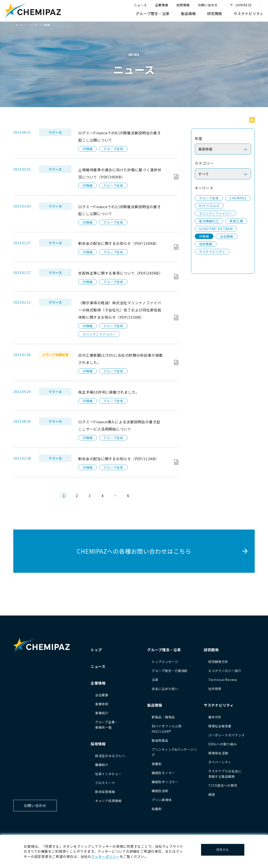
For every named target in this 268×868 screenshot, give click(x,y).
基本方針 (215, 717)
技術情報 (206, 244)
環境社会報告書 (220, 726)
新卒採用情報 (105, 792)
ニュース (140, 5)
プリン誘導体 (162, 800)
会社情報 (227, 236)
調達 (212, 794)
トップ (96, 650)
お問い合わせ (208, 5)
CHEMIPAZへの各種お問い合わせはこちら (134, 551)
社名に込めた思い (165, 689)
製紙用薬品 (160, 740)
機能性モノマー (163, 773)
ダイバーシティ (220, 762)
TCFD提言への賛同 (223, 785)
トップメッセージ (165, 662)
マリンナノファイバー (99, 334)
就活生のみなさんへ (110, 756)
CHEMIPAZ (238, 198)
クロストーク (105, 783)
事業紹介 (102, 713)
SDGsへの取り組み (223, 744)
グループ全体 (113, 149)
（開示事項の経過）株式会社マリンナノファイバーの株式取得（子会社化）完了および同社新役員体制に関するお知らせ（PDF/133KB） (120, 310)
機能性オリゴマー (165, 782)
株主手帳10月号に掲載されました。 (109, 392)
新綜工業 (236, 221)
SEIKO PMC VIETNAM (216, 229)
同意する (223, 850)
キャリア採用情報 (108, 801)
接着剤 (157, 764)
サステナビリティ (249, 14)
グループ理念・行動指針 (170, 671)
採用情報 (183, 5)
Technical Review (223, 680)
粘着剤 (157, 809)
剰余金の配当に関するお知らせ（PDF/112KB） (119, 459)
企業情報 (162, 5)
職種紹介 (102, 765)
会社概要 (102, 695)
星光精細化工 (209, 221)
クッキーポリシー (105, 856)
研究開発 (215, 14)
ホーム (19, 25)
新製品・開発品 (163, 717)
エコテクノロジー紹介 (225, 671)
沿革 (155, 680)
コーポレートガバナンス (227, 735)
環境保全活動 (218, 753)
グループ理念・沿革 (153, 14)
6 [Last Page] (128, 496)
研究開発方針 (218, 662)
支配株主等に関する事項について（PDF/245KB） (120, 273)
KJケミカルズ (209, 206)
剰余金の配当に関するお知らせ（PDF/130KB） (119, 243)
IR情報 (88, 149)
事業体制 (102, 704)
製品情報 (188, 14)
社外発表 (215, 689)
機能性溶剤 (160, 791)
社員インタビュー (108, 774)
